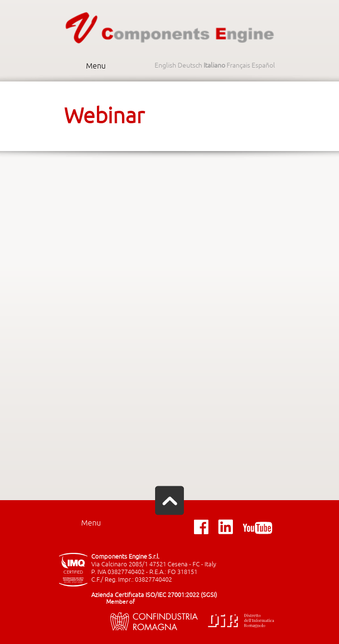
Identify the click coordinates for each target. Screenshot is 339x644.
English (165, 65)
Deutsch (190, 65)
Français (238, 65)
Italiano (214, 65)
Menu (96, 66)
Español (263, 65)
